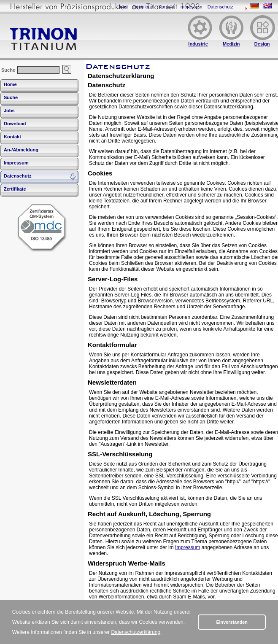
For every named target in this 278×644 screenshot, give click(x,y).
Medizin (231, 44)
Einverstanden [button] (232, 622)
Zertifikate (15, 189)
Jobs (9, 110)
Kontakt (12, 137)
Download (15, 124)
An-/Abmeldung (21, 150)
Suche (11, 97)
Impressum (16, 163)
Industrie (198, 44)
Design (262, 44)
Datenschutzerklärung (136, 632)
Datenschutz (18, 176)
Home (10, 84)
